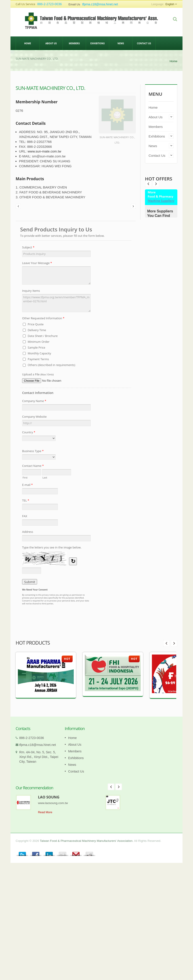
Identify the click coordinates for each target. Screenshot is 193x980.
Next (148, 184)
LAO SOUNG (49, 797)
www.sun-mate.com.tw (44, 151)
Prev (156, 184)
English (170, 4)
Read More (45, 812)
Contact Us (144, 43)
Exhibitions (98, 43)
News (121, 43)
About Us (51, 43)
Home (28, 43)
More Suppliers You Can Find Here (160, 216)
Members (74, 43)
